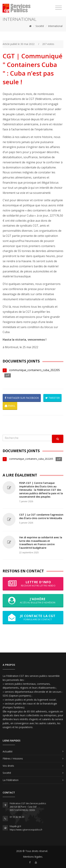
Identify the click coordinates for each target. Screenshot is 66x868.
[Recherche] (27, 438)
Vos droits (8, 766)
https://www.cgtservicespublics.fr (26, 830)
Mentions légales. (33, 857)
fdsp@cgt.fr (15, 826)
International (55, 26)
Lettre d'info (33, 584)
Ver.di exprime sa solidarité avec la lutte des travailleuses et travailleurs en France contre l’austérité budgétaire (41, 543)
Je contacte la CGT (33, 617)
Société (40, 26)
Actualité (8, 751)
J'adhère (33, 601)
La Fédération (11, 780)
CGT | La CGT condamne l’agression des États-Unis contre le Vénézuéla (41, 516)
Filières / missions (13, 758)
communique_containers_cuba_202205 (34, 370)
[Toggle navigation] (59, 8)
